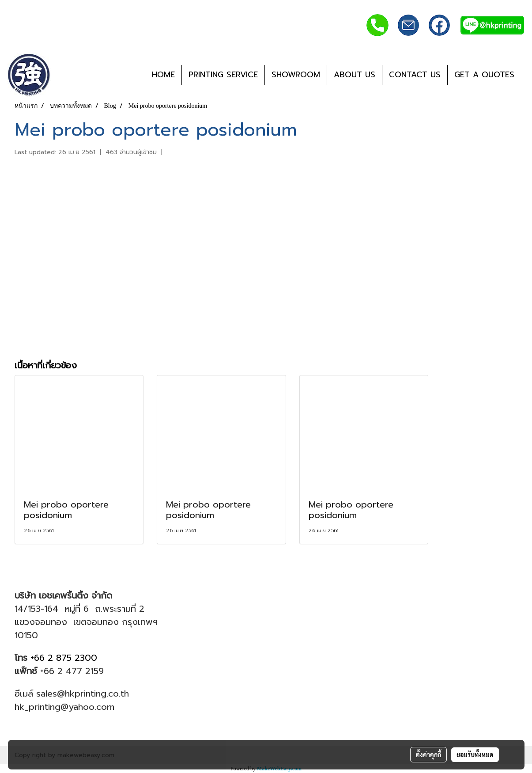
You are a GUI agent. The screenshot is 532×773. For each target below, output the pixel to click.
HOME (163, 75)
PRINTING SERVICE (223, 75)
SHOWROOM (296, 75)
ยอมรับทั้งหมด (475, 754)
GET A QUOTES (484, 75)
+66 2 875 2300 (65, 658)
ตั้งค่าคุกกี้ (428, 754)
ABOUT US (355, 75)
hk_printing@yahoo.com (64, 707)
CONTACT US (415, 75)
